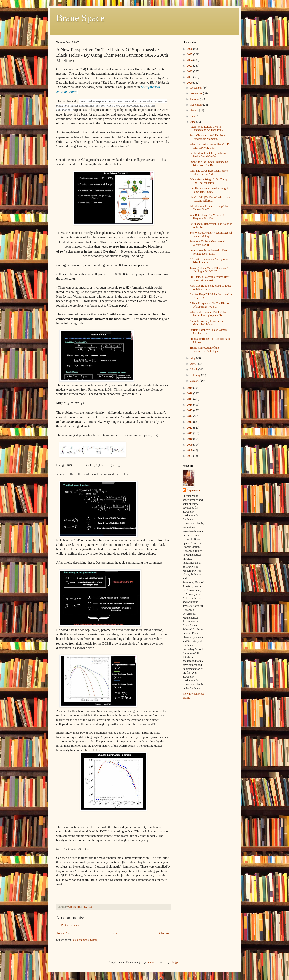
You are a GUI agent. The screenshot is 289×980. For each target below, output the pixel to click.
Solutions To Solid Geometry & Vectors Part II (208, 243)
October (195, 99)
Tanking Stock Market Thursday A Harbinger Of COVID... (209, 270)
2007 (190, 456)
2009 (190, 445)
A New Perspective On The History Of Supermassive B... (210, 305)
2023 (190, 66)
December (196, 88)
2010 (190, 439)
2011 (190, 433)
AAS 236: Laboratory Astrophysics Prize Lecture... (210, 261)
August (195, 110)
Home (114, 933)
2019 (190, 388)
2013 (190, 422)
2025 (190, 54)
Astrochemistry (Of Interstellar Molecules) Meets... (207, 323)
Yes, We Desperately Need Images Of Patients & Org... (211, 234)
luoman (151, 962)
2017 (190, 399)
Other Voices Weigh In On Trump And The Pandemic (209, 181)
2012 (190, 428)
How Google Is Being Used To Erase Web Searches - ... (210, 287)
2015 (190, 411)
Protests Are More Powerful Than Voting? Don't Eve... (209, 252)
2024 (190, 60)
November (197, 93)
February (196, 375)
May (193, 358)
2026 (190, 49)
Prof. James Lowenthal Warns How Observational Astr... (210, 279)
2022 (190, 71)
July (193, 116)
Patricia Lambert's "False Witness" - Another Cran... (210, 332)
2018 (190, 394)
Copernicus (193, 490)
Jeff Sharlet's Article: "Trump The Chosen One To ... (209, 208)
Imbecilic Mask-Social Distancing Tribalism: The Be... (209, 164)
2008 (190, 450)
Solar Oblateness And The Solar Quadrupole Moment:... (208, 137)
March (194, 369)
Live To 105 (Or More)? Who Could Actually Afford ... (210, 199)
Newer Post (64, 933)
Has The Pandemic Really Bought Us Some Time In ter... (211, 190)
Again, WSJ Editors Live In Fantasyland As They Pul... (206, 128)
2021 (190, 77)
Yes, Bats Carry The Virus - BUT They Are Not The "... (208, 217)
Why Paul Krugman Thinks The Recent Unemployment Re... (208, 314)
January (195, 381)
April (194, 364)
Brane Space (80, 18)
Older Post (164, 933)
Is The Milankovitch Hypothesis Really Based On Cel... (208, 155)
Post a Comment (71, 925)
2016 (190, 405)
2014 (190, 416)
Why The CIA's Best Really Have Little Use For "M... (209, 172)
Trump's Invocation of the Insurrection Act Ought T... (206, 349)
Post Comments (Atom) (85, 940)
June (193, 122)
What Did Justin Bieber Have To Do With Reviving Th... (210, 146)
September (197, 105)
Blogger (175, 962)
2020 (190, 83)
